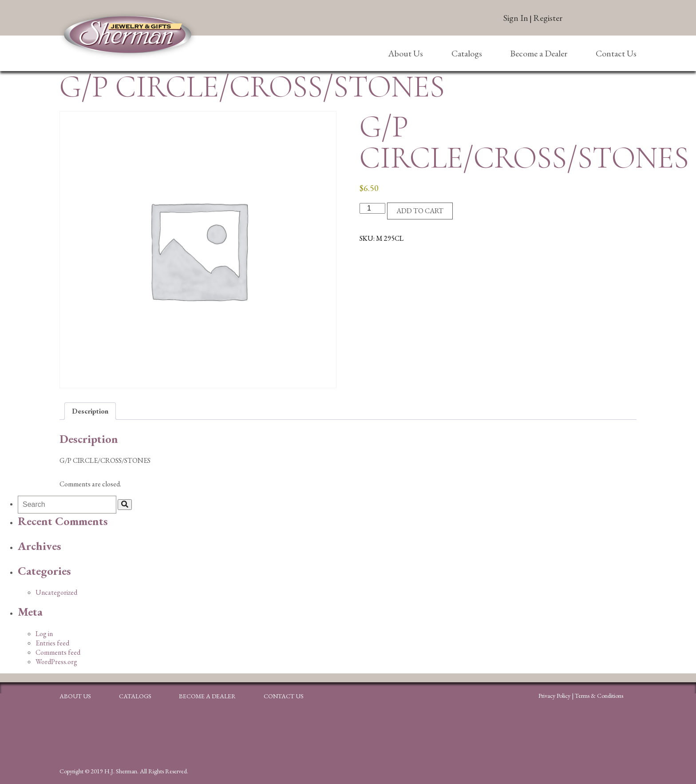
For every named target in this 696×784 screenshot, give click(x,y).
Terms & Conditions (599, 696)
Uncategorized (56, 592)
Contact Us (616, 53)
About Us (405, 53)
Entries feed (52, 643)
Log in (44, 634)
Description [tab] (90, 411)
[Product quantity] (372, 208)
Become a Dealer (539, 53)
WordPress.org (56, 662)
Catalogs (467, 53)
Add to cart (420, 211)
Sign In (516, 18)
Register (548, 18)
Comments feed (58, 652)
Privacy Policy (554, 696)
